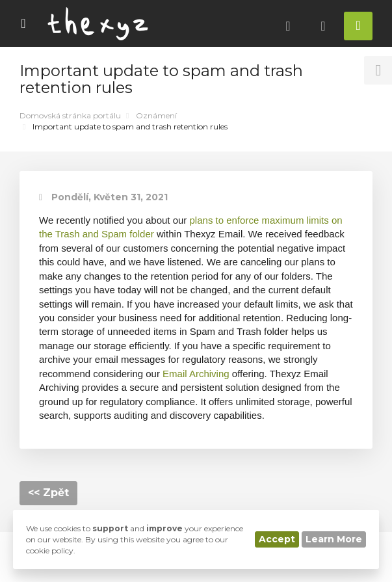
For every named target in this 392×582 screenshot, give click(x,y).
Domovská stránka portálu (70, 115)
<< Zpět (48, 493)
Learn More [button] (334, 539)
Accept (277, 539)
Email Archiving (196, 374)
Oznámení (156, 115)
